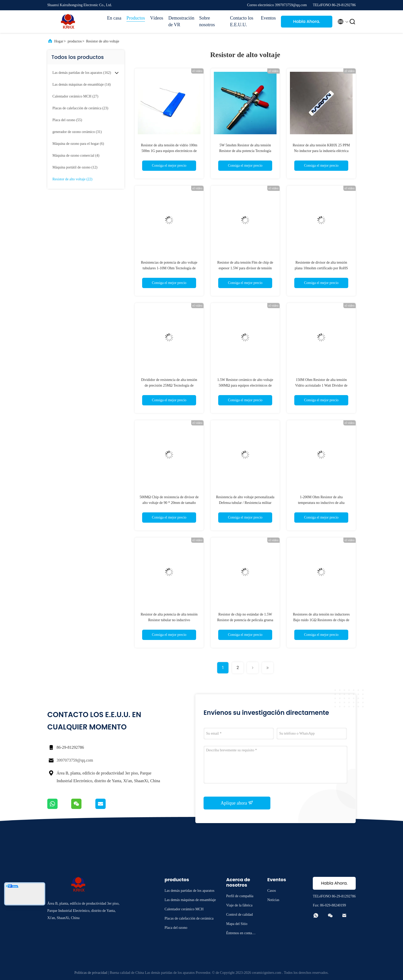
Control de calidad (239, 915)
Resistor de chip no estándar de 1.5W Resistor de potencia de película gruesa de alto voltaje (245, 620)
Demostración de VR (181, 21)
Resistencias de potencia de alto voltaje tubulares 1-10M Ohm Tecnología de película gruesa (169, 268)
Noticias (273, 900)
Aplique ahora (237, 803)
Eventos (268, 18)
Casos (272, 891)
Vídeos (157, 18)
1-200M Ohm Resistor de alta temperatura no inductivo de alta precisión (321, 503)
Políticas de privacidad (91, 973)
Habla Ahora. (307, 21)
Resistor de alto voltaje (103, 41)
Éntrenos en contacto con (241, 934)
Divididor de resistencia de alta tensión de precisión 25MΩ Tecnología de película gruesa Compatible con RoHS (169, 385)
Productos (136, 18)
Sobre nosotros (207, 21)
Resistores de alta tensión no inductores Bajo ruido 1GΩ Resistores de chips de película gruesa (321, 620)
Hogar (59, 41)
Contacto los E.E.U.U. (242, 21)
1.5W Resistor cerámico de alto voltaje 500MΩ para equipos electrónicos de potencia (245, 385)
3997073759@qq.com (75, 760)
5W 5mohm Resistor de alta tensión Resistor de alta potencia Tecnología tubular (245, 151)
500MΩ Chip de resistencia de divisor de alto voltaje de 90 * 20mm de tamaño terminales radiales (169, 503)
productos (75, 41)
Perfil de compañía (240, 896)
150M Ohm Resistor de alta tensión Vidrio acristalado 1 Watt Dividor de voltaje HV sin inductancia (321, 385)
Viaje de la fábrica (239, 905)
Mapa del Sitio (237, 924)
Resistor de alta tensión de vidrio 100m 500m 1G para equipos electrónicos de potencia (169, 151)
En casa (114, 18)
